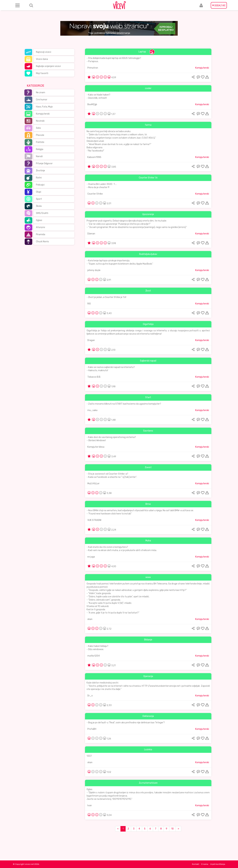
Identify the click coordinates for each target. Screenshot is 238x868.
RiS (89, 304)
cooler (148, 88)
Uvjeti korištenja (218, 864)
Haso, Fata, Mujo (44, 107)
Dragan (91, 340)
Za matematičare (148, 783)
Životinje (40, 171)
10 (172, 829)
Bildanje (148, 640)
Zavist (148, 467)
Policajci (40, 185)
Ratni (39, 178)
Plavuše (40, 135)
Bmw (148, 504)
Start (148, 397)
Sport (39, 199)
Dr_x (90, 696)
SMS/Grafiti (42, 213)
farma (148, 125)
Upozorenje (148, 214)
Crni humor (42, 100)
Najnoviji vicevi (44, 52)
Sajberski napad (148, 361)
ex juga (91, 557)
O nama (205, 864)
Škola (39, 206)
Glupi (39, 192)
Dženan (91, 234)
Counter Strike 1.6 (148, 178)
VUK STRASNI (94, 520)
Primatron (93, 68)
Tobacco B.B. (94, 377)
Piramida (41, 234)
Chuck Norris (42, 242)
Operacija (148, 676)
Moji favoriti (42, 73)
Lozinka (148, 750)
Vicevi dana (42, 59)
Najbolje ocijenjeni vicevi (48, 66)
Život (148, 291)
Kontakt (196, 864)
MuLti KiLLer (93, 484)
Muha (148, 541)
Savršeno (148, 431)
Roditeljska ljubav (148, 254)
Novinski (40, 121)
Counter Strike (95, 194)
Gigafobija (148, 324)
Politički (40, 142)
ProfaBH (92, 729)
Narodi (39, 156)
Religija (40, 149)
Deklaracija (148, 716)
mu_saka (92, 410)
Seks (38, 128)
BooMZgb (92, 104)
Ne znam (41, 93)
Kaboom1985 (94, 157)
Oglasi (39, 220)
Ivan (90, 805)
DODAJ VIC (219, 5)
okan (90, 619)
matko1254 (94, 656)
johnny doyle (94, 270)
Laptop (142, 52)
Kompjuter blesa (96, 447)
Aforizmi (40, 227)
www (148, 577)
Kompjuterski (43, 114)
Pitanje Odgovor (44, 163)
